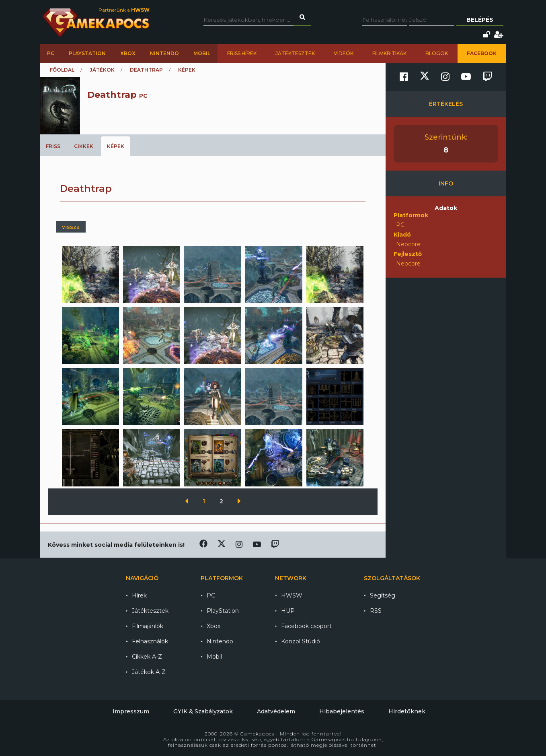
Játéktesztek (295, 53)
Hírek (139, 595)
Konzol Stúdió (301, 641)
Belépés (480, 20)
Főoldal (62, 70)
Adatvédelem (276, 711)
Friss (53, 146)
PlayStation (87, 53)
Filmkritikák (389, 53)
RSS (376, 611)
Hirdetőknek (407, 711)
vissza (71, 227)
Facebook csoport (306, 626)
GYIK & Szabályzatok (203, 711)
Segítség (383, 595)
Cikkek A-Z (147, 657)
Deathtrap (146, 70)
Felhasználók (150, 641)
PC (51, 53)
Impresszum (131, 711)
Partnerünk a (124, 10)
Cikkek (84, 146)
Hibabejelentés (342, 711)
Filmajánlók (148, 626)
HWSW (292, 595)
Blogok (437, 53)
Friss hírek (242, 53)
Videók (344, 53)
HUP (288, 611)
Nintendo (164, 53)
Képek (116, 146)
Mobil (202, 53)
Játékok (102, 70)
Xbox (128, 53)
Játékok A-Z (149, 672)
